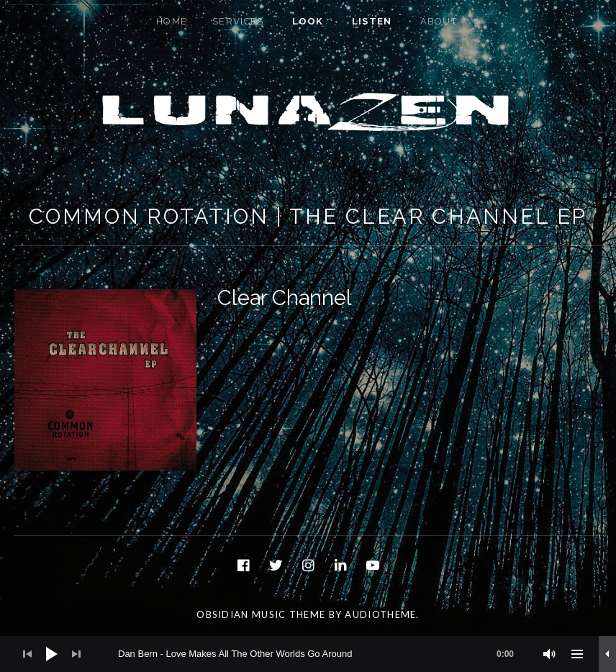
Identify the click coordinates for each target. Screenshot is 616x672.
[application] (308, 654)
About (439, 21)
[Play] (52, 654)
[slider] (323, 654)
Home (172, 21)
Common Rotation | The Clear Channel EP (308, 217)
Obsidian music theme (261, 614)
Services (238, 21)
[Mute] (550, 654)
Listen (372, 21)
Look (308, 21)
